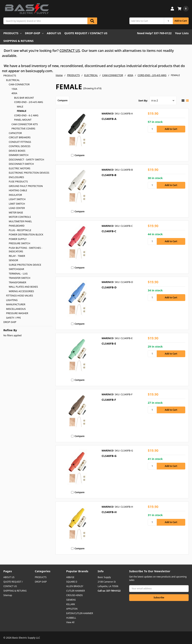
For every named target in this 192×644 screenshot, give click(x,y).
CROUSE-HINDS (74, 595)
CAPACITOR (15, 133)
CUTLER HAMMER (75, 591)
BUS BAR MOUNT (24, 98)
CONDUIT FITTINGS (20, 142)
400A (14, 93)
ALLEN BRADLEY (75, 586)
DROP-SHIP (34, 33)
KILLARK (71, 604)
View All (70, 622)
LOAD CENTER (17, 208)
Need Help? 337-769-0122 (154, 33)
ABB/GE (70, 577)
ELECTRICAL (13, 80)
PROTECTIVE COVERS (23, 128)
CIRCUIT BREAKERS (20, 137)
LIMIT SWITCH (17, 204)
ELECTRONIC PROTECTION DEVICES (29, 173)
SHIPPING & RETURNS (18, 41)
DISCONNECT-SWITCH (21, 164)
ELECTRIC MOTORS (20, 168)
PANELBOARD (17, 226)
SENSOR (13, 260)
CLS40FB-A (109, 119)
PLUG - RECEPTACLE (20, 230)
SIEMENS (71, 600)
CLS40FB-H (109, 512)
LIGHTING (12, 300)
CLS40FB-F (109, 400)
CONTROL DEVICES (20, 146)
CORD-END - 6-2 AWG (26, 115)
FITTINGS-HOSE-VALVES (19, 296)
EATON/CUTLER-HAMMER (80, 613)
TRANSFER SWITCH (20, 278)
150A (14, 89)
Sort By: (143, 101)
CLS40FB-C (109, 231)
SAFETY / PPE (13, 318)
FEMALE (22, 111)
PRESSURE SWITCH (19, 243)
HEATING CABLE (18, 190)
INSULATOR (15, 195)
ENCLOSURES (16, 177)
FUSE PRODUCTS (18, 181)
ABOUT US (54, 33)
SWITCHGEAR (16, 269)
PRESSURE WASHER (17, 313)
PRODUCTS (12, 33)
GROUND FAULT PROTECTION (26, 186)
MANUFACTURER (16, 304)
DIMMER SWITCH (19, 155)
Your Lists (182, 33)
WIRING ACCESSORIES (21, 291)
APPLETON (72, 609)
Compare (63, 100)
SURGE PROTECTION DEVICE (25, 265)
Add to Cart (181, 21)
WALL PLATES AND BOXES (23, 287)
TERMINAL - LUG (18, 274)
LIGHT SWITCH (17, 199)
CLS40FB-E (109, 343)
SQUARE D (72, 582)
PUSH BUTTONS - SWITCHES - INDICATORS (25, 250)
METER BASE (16, 212)
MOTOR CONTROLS (20, 217)
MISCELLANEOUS (16, 309)
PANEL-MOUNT (23, 120)
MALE (20, 107)
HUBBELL (71, 618)
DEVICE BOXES (17, 151)
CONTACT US (70, 51)
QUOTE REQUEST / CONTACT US (86, 33)
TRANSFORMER (18, 282)
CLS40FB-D (109, 287)
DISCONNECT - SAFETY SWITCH (26, 159)
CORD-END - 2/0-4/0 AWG (29, 102)
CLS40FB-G (109, 456)
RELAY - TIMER (17, 256)
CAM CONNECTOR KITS (25, 124)
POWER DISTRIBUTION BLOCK (26, 234)
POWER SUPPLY (18, 239)
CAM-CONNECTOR (19, 84)
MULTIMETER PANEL (20, 221)
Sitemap (8, 595)
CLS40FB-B (109, 175)
